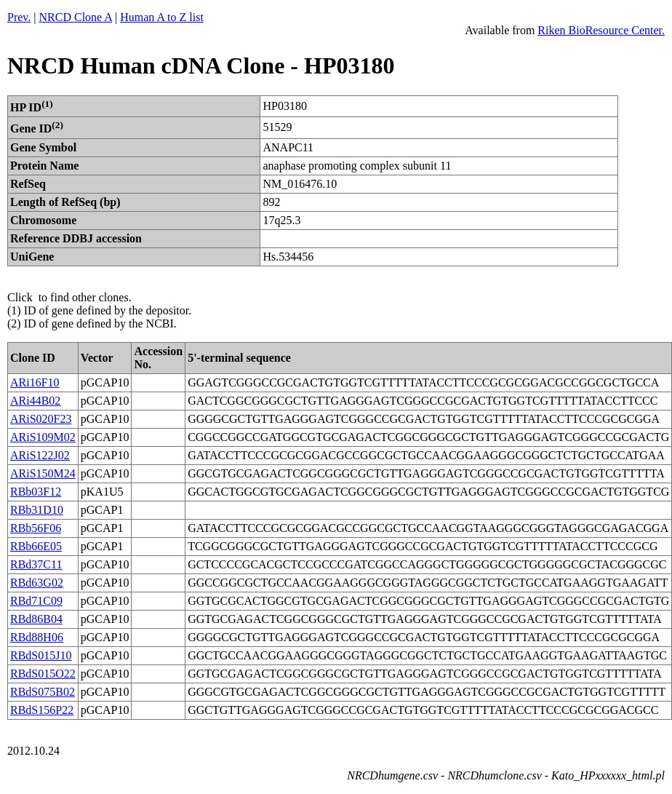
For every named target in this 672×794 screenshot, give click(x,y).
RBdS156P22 (42, 710)
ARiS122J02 (40, 455)
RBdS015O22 (43, 674)
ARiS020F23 (41, 419)
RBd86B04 (36, 619)
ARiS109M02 (43, 437)
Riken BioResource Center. (601, 30)
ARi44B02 (35, 401)
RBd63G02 (37, 583)
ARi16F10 (35, 382)
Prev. (19, 17)
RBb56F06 (36, 528)
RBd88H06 (37, 637)
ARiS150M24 (43, 473)
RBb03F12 (36, 492)
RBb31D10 (37, 510)
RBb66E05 (36, 546)
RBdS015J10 (41, 655)
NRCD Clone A (76, 17)
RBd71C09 (36, 601)
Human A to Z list (162, 17)
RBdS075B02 (43, 692)
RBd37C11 (36, 564)
